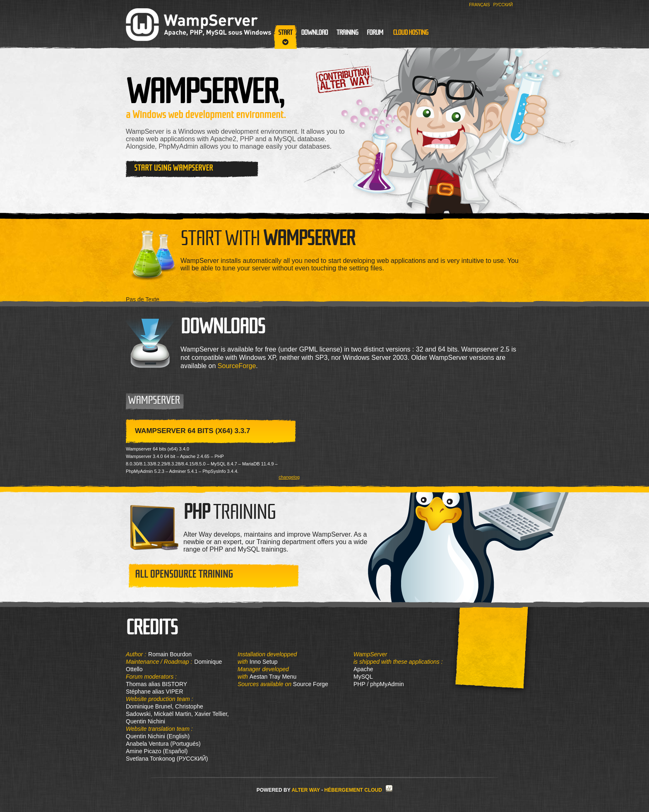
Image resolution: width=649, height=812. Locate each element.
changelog (289, 477)
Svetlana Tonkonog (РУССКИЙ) (167, 759)
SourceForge (237, 366)
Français (480, 5)
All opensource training (184, 574)
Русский (503, 5)
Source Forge (310, 684)
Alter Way (305, 790)
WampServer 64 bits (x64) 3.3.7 (192, 431)
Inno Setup (264, 662)
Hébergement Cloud (353, 790)
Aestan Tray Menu (273, 677)
